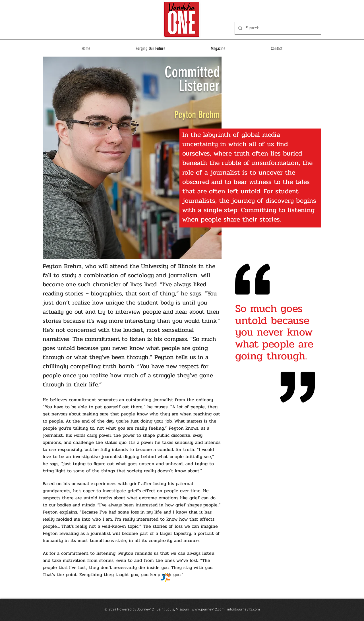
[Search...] (277, 28)
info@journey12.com (244, 610)
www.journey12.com (208, 610)
